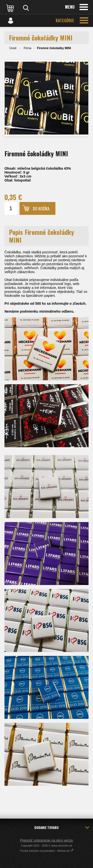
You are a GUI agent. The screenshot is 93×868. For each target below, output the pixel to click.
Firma (28, 48)
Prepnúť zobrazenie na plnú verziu (46, 840)
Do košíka (41, 209)
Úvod (13, 48)
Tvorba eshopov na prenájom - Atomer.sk (46, 851)
